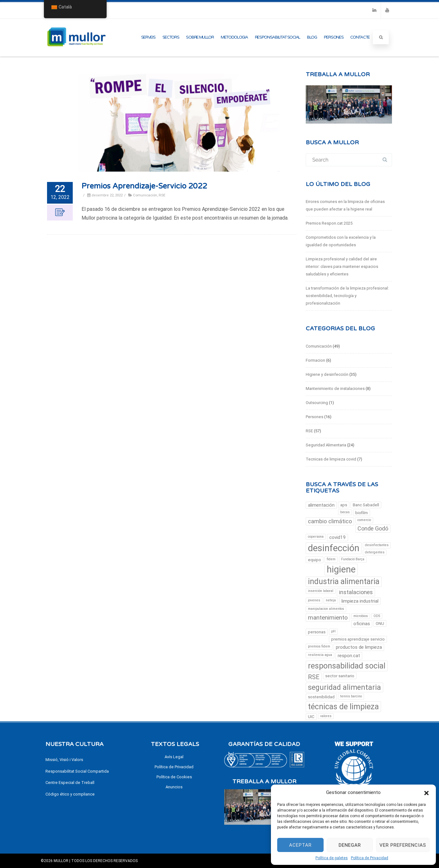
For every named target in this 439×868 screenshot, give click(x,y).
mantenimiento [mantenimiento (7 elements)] (328, 618)
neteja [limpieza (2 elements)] (331, 600)
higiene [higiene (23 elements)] (341, 569)
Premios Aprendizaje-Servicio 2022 (144, 186)
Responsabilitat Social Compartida (77, 771)
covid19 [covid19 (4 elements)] (338, 537)
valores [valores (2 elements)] (326, 716)
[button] (426, 792)
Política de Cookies (174, 777)
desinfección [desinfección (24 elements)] (334, 548)
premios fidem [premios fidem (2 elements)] (319, 646)
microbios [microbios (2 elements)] (361, 616)
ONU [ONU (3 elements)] (380, 623)
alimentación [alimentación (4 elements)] (321, 505)
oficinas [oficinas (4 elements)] (362, 624)
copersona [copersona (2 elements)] (316, 537)
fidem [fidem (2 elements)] (331, 559)
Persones (334, 37)
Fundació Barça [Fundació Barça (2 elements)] (353, 559)
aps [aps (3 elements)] (344, 505)
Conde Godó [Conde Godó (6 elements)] (373, 528)
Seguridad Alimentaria (326, 445)
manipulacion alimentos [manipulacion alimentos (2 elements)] (326, 609)
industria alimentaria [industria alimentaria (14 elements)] (344, 581)
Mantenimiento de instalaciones (335, 389)
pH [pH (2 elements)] (333, 631)
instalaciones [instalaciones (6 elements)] (356, 592)
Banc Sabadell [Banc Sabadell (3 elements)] (366, 505)
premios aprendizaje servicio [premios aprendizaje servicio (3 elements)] (358, 639)
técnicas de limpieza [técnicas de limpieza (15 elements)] (343, 707)
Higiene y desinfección (327, 374)
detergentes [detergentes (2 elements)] (375, 552)
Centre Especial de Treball (70, 783)
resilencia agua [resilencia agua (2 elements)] (320, 655)
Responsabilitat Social (278, 37)
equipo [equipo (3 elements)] (315, 560)
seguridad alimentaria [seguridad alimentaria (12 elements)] (344, 687)
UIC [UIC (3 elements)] (311, 717)
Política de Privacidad (370, 858)
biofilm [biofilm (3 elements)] (362, 513)
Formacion (315, 360)
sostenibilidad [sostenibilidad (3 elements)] (321, 697)
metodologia (234, 37)
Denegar (350, 845)
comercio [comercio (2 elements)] (364, 520)
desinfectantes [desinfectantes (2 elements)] (377, 545)
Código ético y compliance (70, 794)
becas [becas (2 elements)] (345, 512)
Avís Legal (174, 757)
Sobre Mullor (200, 37)
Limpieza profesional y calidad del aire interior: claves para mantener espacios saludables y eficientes (342, 266)
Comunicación (145, 195)
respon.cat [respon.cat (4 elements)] (349, 656)
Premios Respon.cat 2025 (329, 223)
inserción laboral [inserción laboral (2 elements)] (321, 591)
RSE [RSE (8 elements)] (314, 677)
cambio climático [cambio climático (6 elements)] (330, 521)
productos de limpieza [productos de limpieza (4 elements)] (359, 647)
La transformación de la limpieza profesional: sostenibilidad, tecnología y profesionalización (347, 296)
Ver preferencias (403, 845)
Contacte (360, 37)
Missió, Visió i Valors (64, 760)
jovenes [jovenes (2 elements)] (314, 600)
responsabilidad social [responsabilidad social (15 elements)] (347, 666)
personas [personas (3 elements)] (317, 632)
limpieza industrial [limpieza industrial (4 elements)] (360, 601)
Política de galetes (332, 858)
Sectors (171, 37)
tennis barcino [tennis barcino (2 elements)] (351, 696)
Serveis (148, 37)
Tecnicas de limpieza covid (331, 459)
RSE (162, 195)
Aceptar (300, 845)
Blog (312, 37)
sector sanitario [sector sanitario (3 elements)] (340, 676)
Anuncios (174, 787)
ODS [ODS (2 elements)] (377, 616)
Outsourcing (317, 403)
